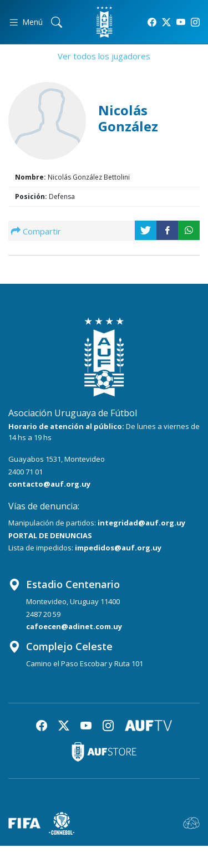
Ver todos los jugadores (104, 56)
